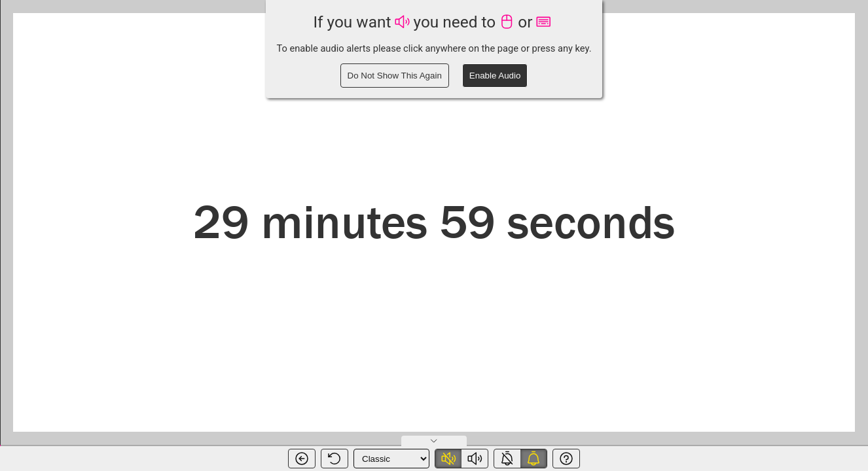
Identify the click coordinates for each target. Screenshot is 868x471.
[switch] (461, 459)
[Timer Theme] (391, 459)
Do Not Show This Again (395, 76)
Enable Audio (495, 76)
